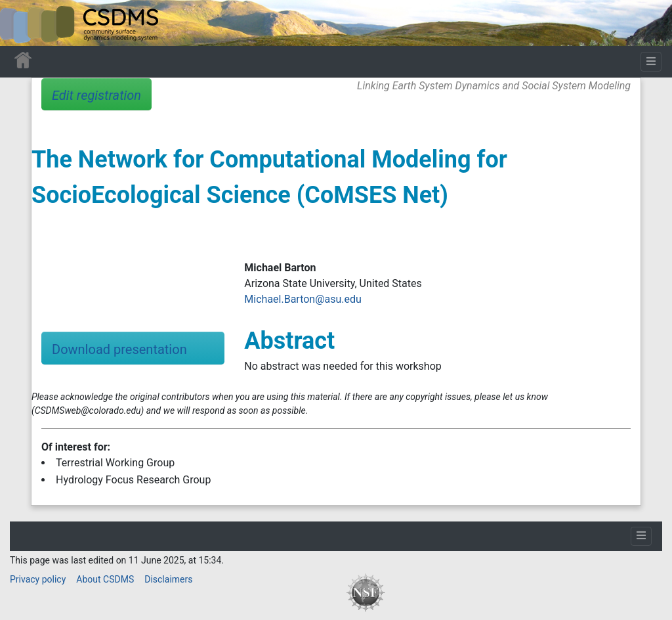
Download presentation (119, 349)
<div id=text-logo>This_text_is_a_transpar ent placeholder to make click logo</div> (21, 23)
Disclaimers (168, 579)
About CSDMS (105, 579)
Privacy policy (38, 579)
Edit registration (96, 95)
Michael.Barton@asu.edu (303, 299)
